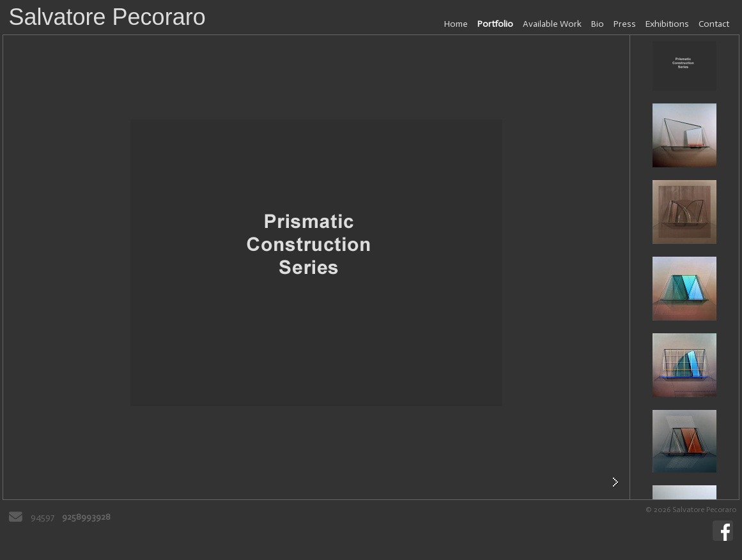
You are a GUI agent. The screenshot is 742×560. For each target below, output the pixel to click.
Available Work (552, 24)
